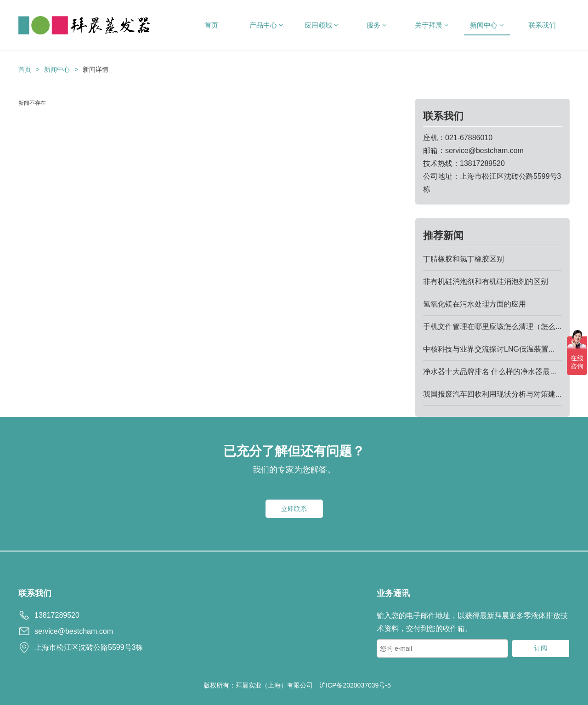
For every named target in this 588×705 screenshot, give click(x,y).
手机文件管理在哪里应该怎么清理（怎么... (492, 327)
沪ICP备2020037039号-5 (355, 685)
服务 (377, 25)
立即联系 (294, 509)
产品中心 (266, 25)
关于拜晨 (432, 25)
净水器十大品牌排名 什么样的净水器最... (490, 372)
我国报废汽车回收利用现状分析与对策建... (492, 394)
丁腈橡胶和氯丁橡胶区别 (464, 259)
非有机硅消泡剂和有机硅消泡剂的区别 (486, 281)
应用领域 (322, 25)
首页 (211, 25)
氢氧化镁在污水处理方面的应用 (475, 304)
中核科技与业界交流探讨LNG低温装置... (489, 349)
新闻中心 (487, 25)
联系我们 (542, 25)
